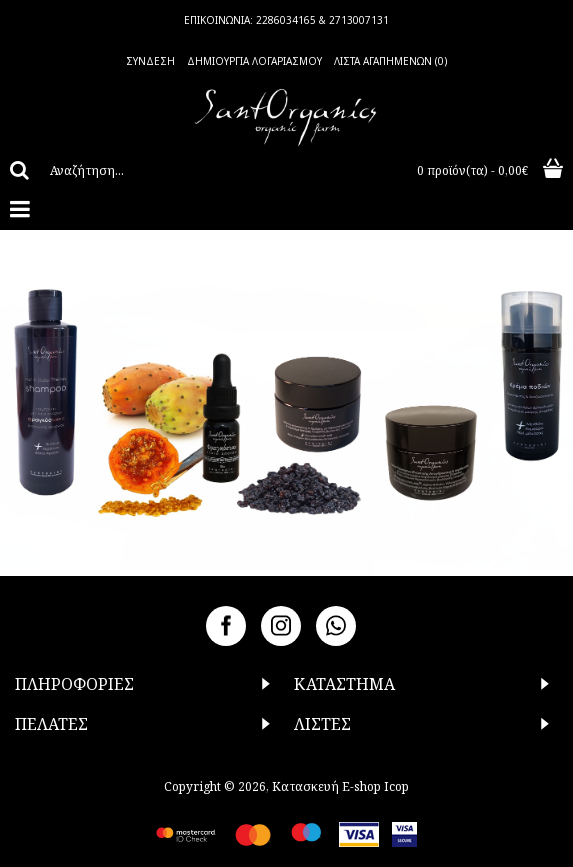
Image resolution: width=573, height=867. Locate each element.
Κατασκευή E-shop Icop (340, 786)
